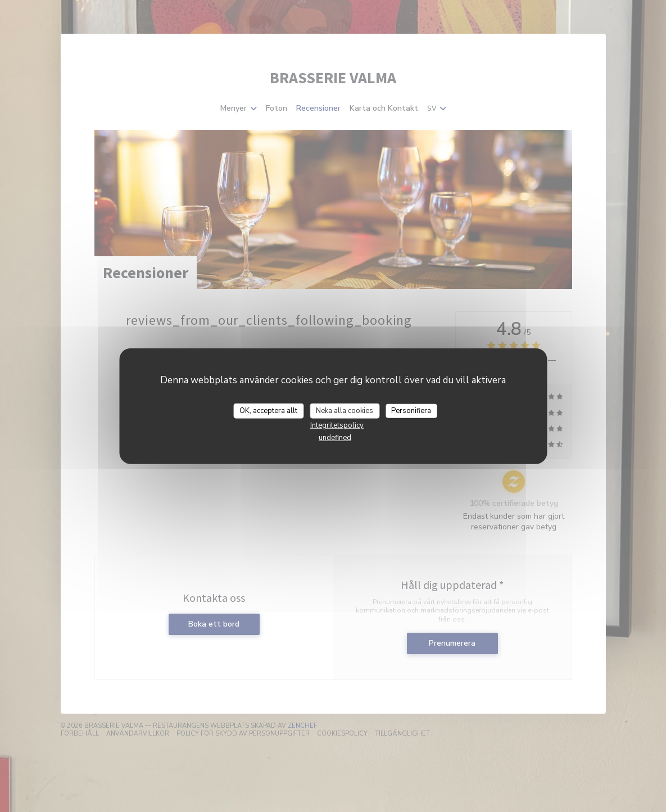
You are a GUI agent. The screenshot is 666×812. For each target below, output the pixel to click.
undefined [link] (335, 438)
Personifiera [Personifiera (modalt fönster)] (411, 410)
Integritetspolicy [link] (337, 425)
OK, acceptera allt (268, 410)
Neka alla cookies (345, 410)
